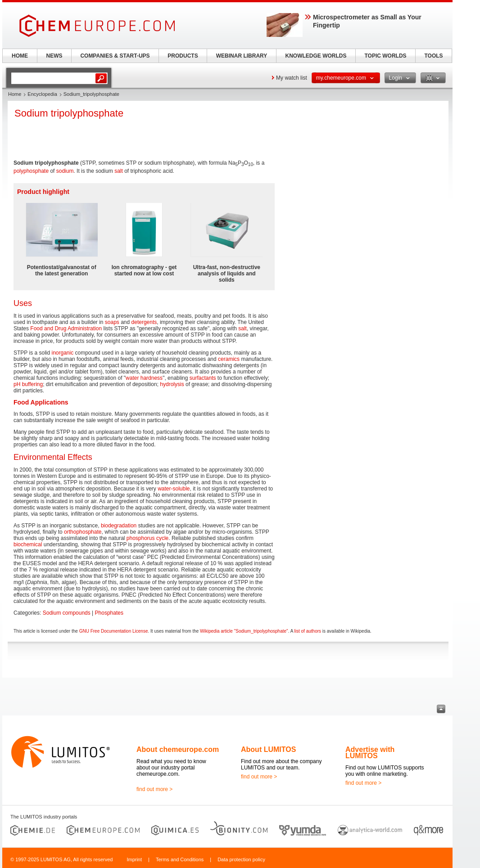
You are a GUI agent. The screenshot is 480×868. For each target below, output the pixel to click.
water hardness (144, 378)
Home (15, 94)
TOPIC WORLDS (385, 56)
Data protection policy (241, 859)
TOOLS (433, 56)
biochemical (28, 544)
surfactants (203, 378)
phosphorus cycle (147, 538)
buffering (32, 384)
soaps (112, 322)
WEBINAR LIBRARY (242, 56)
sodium (65, 171)
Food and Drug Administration (66, 328)
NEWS (54, 56)
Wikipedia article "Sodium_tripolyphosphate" (244, 631)
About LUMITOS (268, 749)
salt (119, 171)
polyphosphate (31, 171)
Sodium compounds (67, 613)
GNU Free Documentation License (114, 631)
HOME (20, 56)
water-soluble (174, 489)
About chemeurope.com (178, 749)
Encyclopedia (42, 94)
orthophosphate (83, 532)
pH (17, 384)
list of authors (308, 631)
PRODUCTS (183, 56)
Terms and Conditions (180, 859)
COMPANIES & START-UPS (115, 56)
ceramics (229, 359)
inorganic (62, 353)
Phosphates (109, 613)
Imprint (134, 859)
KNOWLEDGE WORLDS (316, 56)
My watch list (292, 78)
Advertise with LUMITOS (370, 753)
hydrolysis (172, 384)
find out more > (154, 789)
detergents (144, 322)
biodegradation (119, 526)
